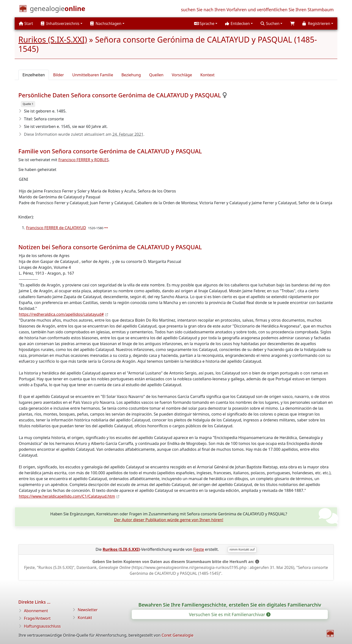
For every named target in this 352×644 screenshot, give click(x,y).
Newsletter (88, 610)
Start (26, 23)
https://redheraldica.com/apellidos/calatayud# (61, 314)
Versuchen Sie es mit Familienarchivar (229, 614)
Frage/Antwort (37, 618)
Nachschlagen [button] (106, 23)
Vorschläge (182, 75)
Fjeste (199, 549)
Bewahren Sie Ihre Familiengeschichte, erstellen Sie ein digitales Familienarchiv (230, 605)
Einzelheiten (34, 75)
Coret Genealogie (177, 635)
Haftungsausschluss (42, 626)
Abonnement (36, 611)
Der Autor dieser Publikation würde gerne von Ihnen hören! (169, 520)
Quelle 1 (28, 104)
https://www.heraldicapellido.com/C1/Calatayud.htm (67, 496)
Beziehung (131, 75)
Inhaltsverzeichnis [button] (60, 23)
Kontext (207, 75)
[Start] (58, 10)
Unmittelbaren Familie (93, 75)
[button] (206, 23)
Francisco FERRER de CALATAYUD (56, 228)
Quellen (156, 75)
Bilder (58, 75)
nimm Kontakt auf (242, 549)
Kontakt (85, 618)
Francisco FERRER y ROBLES (84, 160)
